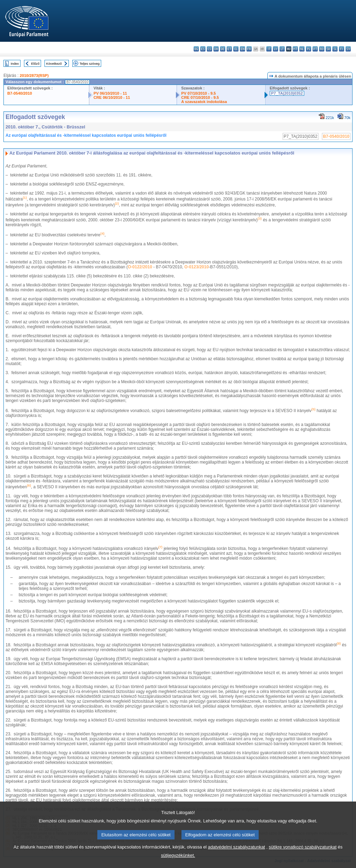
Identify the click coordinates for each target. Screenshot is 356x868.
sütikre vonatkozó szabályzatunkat (303, 856)
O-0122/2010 (140, 267)
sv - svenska (348, 49)
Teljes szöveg (90, 64)
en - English (242, 49)
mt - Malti (295, 49)
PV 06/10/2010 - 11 (110, 93)
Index (15, 64)
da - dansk (216, 49)
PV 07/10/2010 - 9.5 (199, 93)
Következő (54, 64)
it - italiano (269, 49)
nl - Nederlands (302, 49)
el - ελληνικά (236, 49)
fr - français (249, 49)
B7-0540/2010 (20, 93)
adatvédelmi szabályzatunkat (236, 856)
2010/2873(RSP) (34, 76)
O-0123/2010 (196, 267)
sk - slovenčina (328, 49)
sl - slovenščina (335, 49)
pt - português (315, 49)
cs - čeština (209, 49)
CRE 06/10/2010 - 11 (112, 97)
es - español (203, 49)
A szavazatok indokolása (204, 102)
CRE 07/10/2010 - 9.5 (200, 97)
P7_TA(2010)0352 (287, 93)
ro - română (322, 49)
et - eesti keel (229, 49)
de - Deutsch (223, 49)
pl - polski (309, 49)
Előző (35, 64)
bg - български (196, 49)
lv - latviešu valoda (276, 49)
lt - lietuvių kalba (282, 49)
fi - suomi (342, 49)
